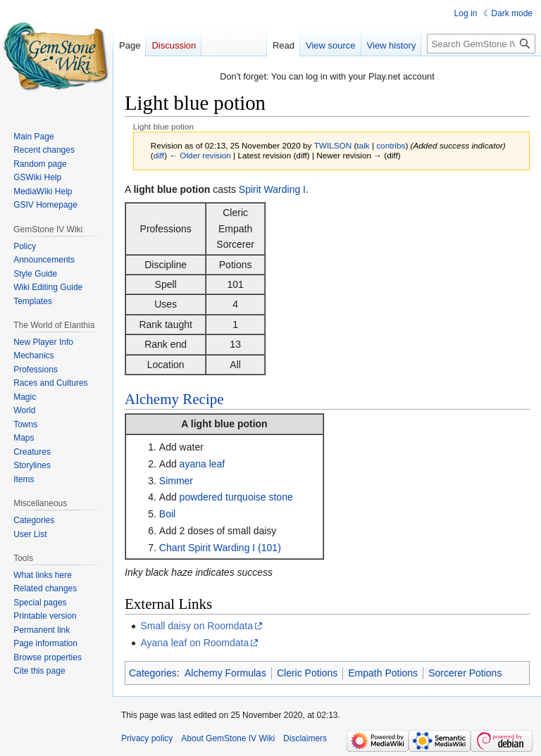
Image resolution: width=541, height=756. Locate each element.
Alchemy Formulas (225, 673)
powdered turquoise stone (236, 497)
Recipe (203, 399)
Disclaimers (305, 738)
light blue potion (229, 424)
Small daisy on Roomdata (197, 626)
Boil (167, 514)
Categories (153, 673)
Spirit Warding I (272, 189)
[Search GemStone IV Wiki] (481, 44)
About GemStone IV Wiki (228, 738)
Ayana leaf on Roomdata (194, 643)
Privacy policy (147, 738)
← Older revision (200, 155)
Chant (172, 548)
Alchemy (152, 399)
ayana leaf (203, 464)
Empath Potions (383, 673)
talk (363, 145)
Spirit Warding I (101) (235, 548)
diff (159, 155)
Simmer (176, 481)
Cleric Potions (307, 673)
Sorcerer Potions (465, 673)
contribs (391, 145)
